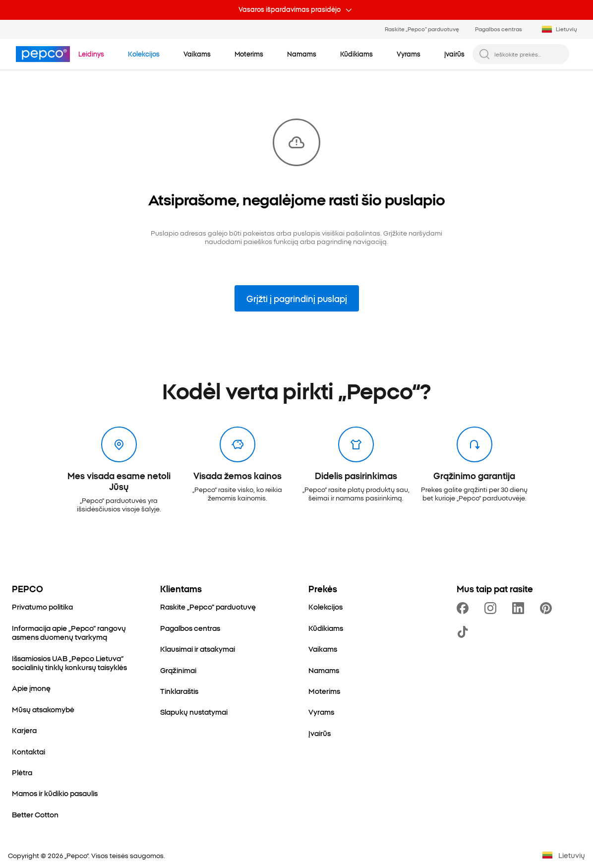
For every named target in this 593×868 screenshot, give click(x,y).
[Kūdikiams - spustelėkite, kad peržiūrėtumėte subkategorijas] (356, 54)
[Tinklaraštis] (179, 691)
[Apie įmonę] (31, 688)
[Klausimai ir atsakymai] (198, 649)
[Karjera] (24, 730)
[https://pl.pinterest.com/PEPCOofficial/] (548, 608)
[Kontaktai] (29, 751)
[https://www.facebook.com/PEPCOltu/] (465, 608)
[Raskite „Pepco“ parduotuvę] (208, 607)
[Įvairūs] (320, 733)
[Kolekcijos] (326, 607)
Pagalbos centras (499, 29)
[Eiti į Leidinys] (91, 54)
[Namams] (324, 670)
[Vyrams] (321, 712)
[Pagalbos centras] (190, 628)
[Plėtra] (22, 772)
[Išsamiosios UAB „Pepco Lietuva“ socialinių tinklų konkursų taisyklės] (74, 663)
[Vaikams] (323, 649)
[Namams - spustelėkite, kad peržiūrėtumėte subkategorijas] (302, 54)
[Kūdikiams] (326, 628)
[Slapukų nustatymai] (194, 712)
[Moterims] (324, 691)
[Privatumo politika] (42, 607)
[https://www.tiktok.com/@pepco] (465, 632)
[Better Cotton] (35, 814)
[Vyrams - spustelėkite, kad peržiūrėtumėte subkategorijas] (409, 54)
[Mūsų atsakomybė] (43, 709)
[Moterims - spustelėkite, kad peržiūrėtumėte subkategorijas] (249, 54)
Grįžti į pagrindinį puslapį (297, 298)
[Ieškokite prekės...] (529, 54)
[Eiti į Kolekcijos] (144, 54)
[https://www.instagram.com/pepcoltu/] (492, 608)
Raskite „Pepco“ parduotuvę (422, 29)
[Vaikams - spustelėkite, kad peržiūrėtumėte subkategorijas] (197, 54)
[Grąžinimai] (178, 670)
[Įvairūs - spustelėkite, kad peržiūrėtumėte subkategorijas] (454, 54)
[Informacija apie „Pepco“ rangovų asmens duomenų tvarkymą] (74, 633)
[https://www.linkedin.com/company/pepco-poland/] (520, 608)
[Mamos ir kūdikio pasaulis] (55, 793)
